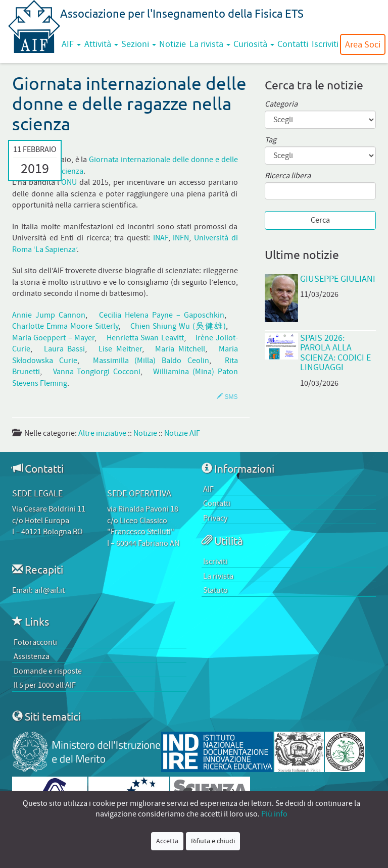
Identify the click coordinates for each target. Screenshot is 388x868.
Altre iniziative (102, 433)
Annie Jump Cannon (49, 315)
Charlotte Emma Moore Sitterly (65, 326)
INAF (161, 238)
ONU (69, 182)
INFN (181, 238)
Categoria (281, 104)
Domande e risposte (48, 671)
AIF (71, 44)
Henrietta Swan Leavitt (145, 338)
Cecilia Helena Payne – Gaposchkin (162, 315)
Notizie (173, 44)
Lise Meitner (120, 349)
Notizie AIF (182, 433)
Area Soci (363, 44)
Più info (274, 814)
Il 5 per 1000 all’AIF (45, 685)
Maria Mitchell (180, 349)
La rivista (210, 44)
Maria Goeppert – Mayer (53, 338)
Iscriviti (325, 44)
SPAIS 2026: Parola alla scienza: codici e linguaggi (335, 353)
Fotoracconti (35, 642)
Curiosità (254, 44)
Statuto (215, 590)
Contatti (293, 44)
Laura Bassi (65, 349)
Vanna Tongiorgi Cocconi (97, 372)
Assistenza (32, 656)
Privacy (215, 518)
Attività (101, 44)
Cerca (320, 220)
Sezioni (139, 44)
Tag (271, 140)
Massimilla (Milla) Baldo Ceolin (151, 361)
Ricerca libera (288, 176)
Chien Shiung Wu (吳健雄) (178, 326)
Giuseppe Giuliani (338, 279)
